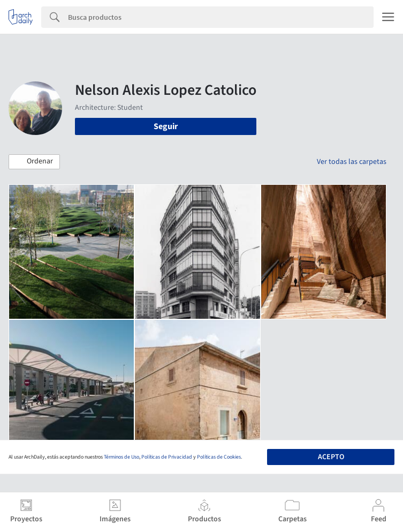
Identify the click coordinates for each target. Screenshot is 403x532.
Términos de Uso (121, 457)
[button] (34, 162)
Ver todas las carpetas (352, 162)
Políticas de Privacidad (167, 457)
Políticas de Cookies (219, 457)
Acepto (331, 457)
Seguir (166, 126)
